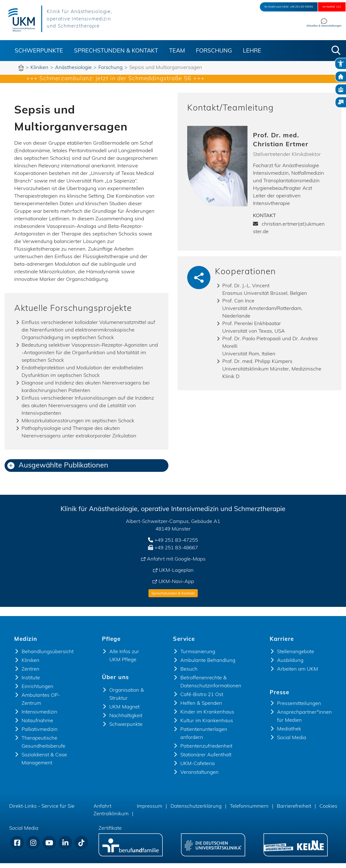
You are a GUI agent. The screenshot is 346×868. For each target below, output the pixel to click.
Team (177, 51)
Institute (31, 683)
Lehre (252, 51)
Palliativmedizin (40, 734)
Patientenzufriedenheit (206, 751)
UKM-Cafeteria (198, 769)
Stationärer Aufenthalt (206, 760)
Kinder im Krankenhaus (207, 717)
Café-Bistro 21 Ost (202, 700)
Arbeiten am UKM (298, 674)
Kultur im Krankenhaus (207, 726)
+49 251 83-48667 (176, 553)
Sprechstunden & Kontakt (116, 51)
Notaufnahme (37, 726)
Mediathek (289, 734)
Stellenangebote (296, 657)
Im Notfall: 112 (327, 7)
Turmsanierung (198, 657)
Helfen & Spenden (201, 708)
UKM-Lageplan (176, 575)
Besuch (189, 674)
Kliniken (30, 665)
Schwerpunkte (39, 51)
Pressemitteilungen (299, 709)
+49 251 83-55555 (284, 7)
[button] (336, 50)
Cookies (328, 811)
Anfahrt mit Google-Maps (176, 564)
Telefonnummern (249, 811)
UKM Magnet (124, 712)
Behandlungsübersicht (48, 657)
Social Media (292, 743)
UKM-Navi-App (176, 587)
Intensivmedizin (39, 717)
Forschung (214, 51)
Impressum (150, 811)
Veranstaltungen (199, 777)
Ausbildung (290, 665)
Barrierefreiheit (294, 811)
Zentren (30, 674)
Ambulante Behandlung (208, 665)
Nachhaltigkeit (126, 721)
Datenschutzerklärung (196, 811)
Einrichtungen (37, 692)
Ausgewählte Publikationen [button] (58, 471)
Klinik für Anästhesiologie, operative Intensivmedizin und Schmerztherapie (95, 19)
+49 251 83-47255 (176, 545)
